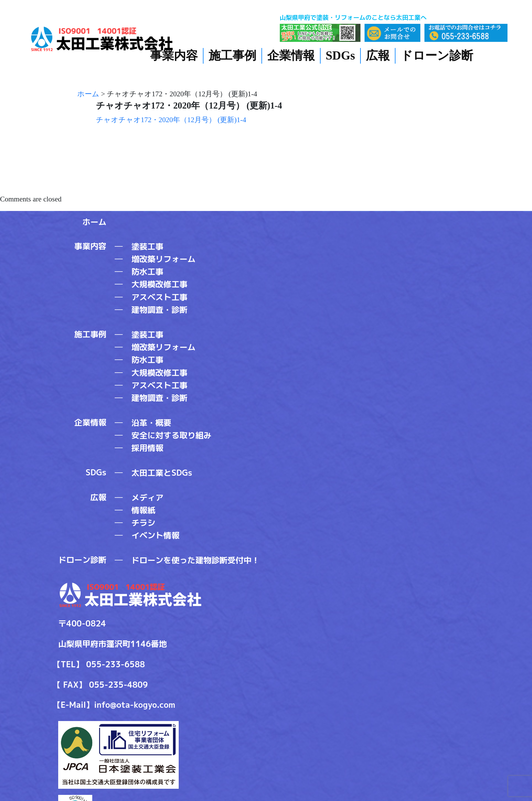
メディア (147, 498)
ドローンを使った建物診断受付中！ (196, 560)
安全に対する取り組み (171, 435)
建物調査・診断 (159, 310)
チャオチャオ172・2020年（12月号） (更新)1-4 (171, 120)
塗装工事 (147, 247)
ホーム (94, 222)
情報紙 (143, 510)
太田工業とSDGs (162, 473)
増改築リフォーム (163, 259)
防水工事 (147, 272)
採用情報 (147, 448)
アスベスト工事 (159, 297)
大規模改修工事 (159, 284)
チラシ (143, 523)
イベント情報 (155, 535)
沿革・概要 (151, 423)
